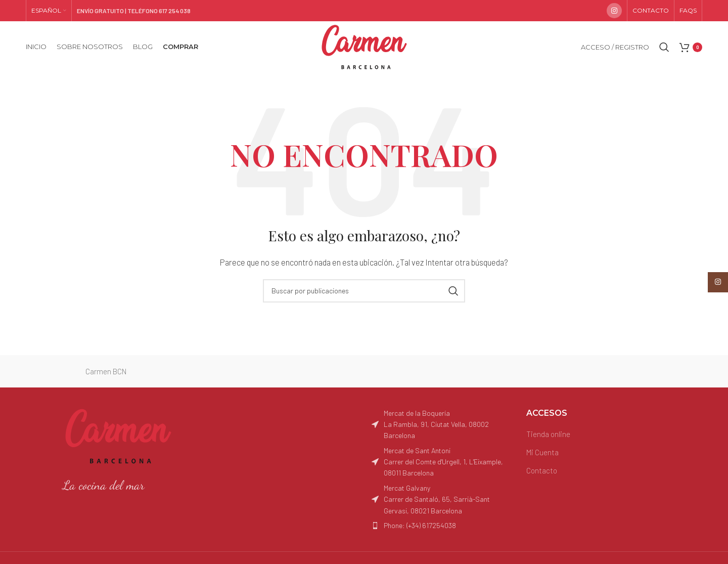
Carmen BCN (106, 371)
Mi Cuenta (542, 452)
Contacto (542, 470)
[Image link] (118, 435)
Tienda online (548, 434)
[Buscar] (664, 47)
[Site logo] (364, 46)
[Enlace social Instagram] (614, 11)
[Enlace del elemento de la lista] (441, 526)
